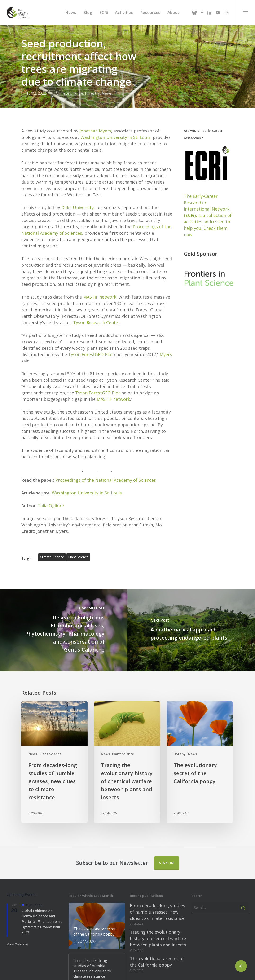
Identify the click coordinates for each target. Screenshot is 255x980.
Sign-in (167, 858)
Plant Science (50, 749)
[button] (245, 13)
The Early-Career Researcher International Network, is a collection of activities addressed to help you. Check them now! (208, 210)
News (107, 93)
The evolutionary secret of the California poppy (157, 956)
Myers (166, 349)
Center (113, 317)
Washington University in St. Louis (115, 132)
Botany (180, 749)
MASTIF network (100, 292)
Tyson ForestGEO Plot (91, 349)
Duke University (77, 202)
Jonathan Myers (95, 126)
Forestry (92, 93)
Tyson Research (90, 317)
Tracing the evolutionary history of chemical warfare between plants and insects (158, 933)
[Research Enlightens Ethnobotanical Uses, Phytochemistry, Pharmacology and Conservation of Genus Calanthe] (64, 625)
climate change (52, 552)
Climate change (69, 93)
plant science (78, 552)
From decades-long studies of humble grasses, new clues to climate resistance (157, 907)
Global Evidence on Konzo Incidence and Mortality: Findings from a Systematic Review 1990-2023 (42, 916)
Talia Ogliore (51, 500)
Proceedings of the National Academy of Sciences (106, 475)
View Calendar (17, 939)
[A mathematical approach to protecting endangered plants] (191, 625)
